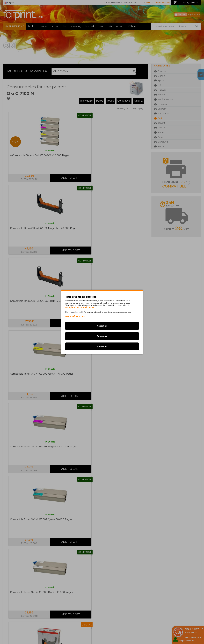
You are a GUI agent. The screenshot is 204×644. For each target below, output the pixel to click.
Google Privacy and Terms (80, 307)
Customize (102, 336)
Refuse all (102, 346)
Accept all (102, 326)
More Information (75, 316)
